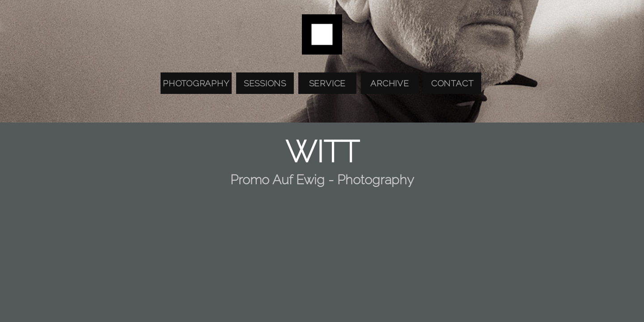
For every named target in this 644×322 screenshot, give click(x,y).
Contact (452, 83)
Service (327, 83)
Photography (196, 83)
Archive (390, 83)
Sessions (265, 83)
